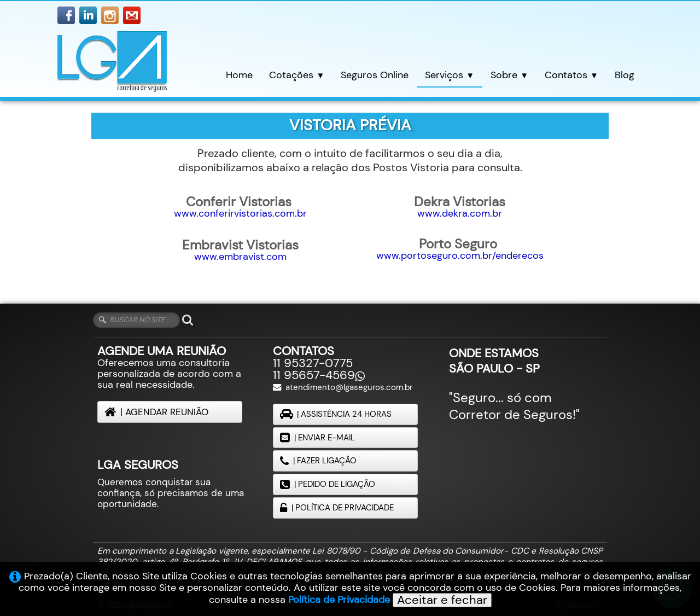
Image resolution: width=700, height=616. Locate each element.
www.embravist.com (240, 257)
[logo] (112, 63)
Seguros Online (375, 75)
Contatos (571, 75)
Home (239, 75)
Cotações (297, 75)
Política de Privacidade (339, 600)
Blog (625, 75)
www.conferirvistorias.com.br (240, 213)
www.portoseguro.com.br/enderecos (460, 255)
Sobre (509, 75)
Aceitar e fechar (442, 600)
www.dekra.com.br (460, 213)
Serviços (450, 75)
